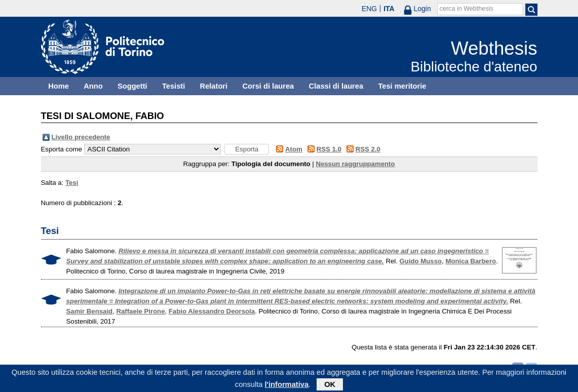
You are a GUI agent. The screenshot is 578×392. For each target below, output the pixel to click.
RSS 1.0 (329, 149)
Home (59, 86)
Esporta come (62, 149)
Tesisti (174, 86)
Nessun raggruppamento (355, 164)
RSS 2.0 (368, 149)
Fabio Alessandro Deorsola (212, 311)
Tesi (72, 183)
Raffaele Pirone (140, 311)
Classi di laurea (336, 86)
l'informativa (286, 386)
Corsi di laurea (268, 86)
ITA (389, 9)
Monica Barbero (471, 261)
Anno (93, 86)
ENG (369, 9)
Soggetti (132, 86)
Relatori (214, 86)
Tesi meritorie (402, 86)
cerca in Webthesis (467, 9)
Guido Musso (421, 261)
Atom (294, 149)
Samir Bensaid (90, 311)
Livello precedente (81, 137)
